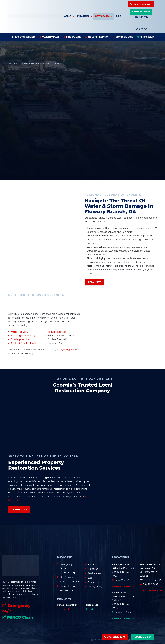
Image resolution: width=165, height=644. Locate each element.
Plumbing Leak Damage (23, 335)
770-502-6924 (142, 29)
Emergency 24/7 (141, 4)
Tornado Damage (57, 331)
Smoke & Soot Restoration (24, 343)
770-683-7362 (142, 17)
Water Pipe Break (20, 331)
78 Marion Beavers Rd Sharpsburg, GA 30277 (124, 571)
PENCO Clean (141, 11)
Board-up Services (20, 339)
